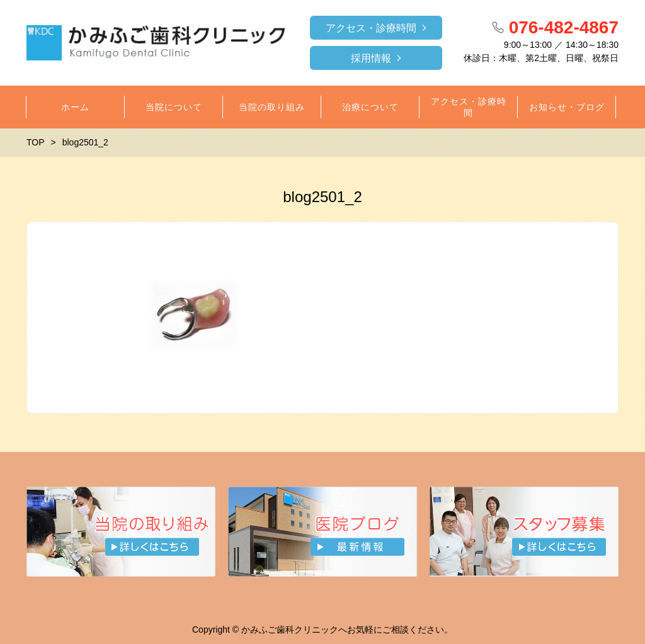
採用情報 (371, 58)
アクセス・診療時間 (371, 28)
